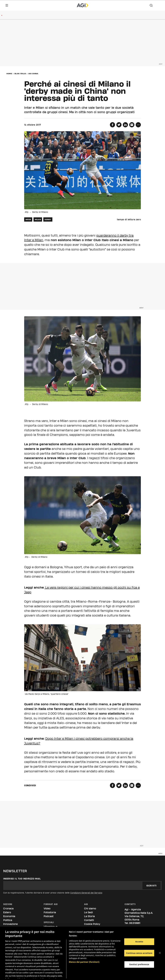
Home (9, 74)
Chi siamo (90, 908)
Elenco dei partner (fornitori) (84, 945)
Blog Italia (20, 74)
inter (28, 219)
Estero (7, 912)
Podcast (49, 916)
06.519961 (135, 923)
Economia (9, 916)
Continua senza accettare (139, 953)
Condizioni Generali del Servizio (86, 893)
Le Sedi (88, 912)
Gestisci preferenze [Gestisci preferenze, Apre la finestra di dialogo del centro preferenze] (139, 964)
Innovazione (10, 924)
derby (48, 219)
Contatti (89, 920)
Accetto (139, 942)
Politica (8, 920)
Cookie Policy (92, 924)
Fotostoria (50, 912)
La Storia (89, 916)
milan (38, 219)
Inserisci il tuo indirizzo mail (22, 879)
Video (47, 908)
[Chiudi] (160, 953)
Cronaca (8, 908)
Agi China (33, 74)
